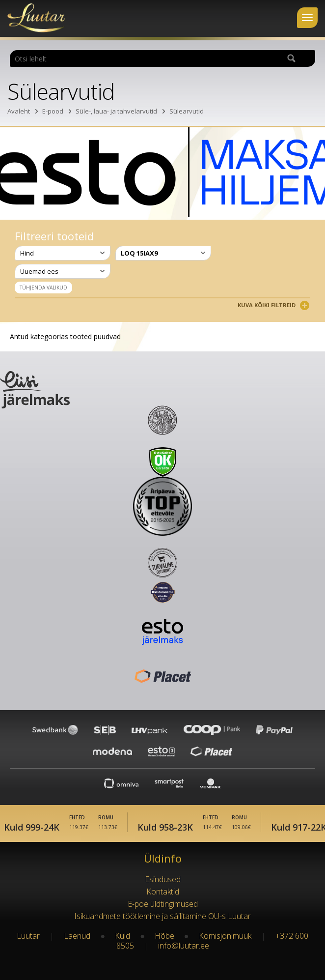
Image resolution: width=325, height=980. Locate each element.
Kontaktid (163, 892)
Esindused (163, 879)
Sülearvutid (187, 111)
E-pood (53, 111)
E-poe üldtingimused (163, 904)
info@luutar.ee (184, 946)
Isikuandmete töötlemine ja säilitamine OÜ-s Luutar (162, 916)
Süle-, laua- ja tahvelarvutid (116, 111)
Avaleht (19, 111)
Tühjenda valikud (43, 288)
